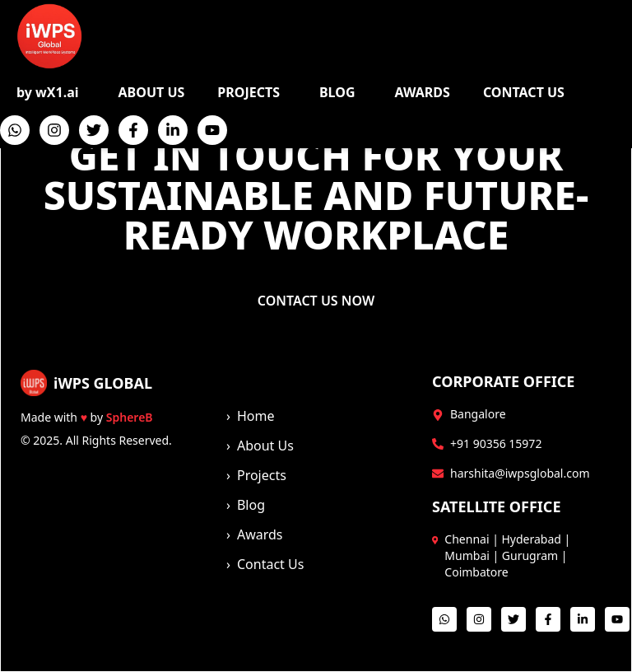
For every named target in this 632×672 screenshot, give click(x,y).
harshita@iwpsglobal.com (520, 473)
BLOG (337, 92)
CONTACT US (524, 92)
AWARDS (423, 92)
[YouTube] (212, 130)
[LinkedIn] (173, 130)
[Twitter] (94, 130)
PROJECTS (249, 92)
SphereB (130, 417)
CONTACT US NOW (316, 301)
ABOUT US (152, 92)
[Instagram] (54, 130)
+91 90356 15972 (496, 443)
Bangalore (478, 414)
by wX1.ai (48, 92)
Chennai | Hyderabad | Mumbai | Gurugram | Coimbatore (507, 555)
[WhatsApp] (15, 130)
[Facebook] (133, 130)
